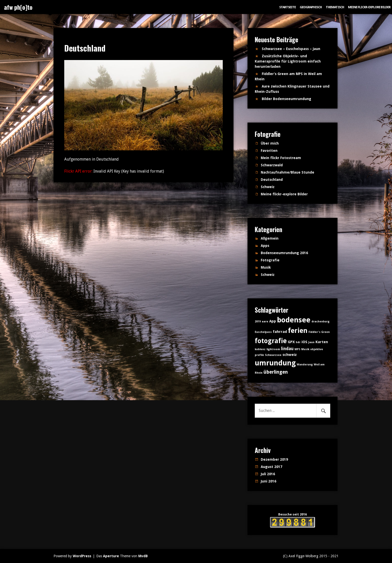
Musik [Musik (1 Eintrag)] (305, 349)
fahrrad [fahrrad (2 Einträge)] (280, 332)
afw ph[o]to (18, 7)
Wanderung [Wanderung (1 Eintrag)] (305, 365)
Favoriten (269, 151)
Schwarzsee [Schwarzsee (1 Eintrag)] (273, 355)
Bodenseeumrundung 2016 (284, 253)
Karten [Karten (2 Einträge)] (322, 342)
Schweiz (268, 187)
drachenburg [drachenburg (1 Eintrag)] (320, 322)
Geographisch (311, 7)
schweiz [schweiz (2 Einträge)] (290, 355)
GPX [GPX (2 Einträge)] (291, 342)
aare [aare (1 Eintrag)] (265, 322)
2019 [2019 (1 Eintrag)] (258, 322)
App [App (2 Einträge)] (273, 321)
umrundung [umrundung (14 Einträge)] (275, 363)
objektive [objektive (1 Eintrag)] (317, 349)
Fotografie (270, 260)
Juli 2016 (268, 474)
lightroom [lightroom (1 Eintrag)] (273, 349)
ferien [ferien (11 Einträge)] (298, 331)
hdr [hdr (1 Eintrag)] (298, 342)
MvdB (143, 556)
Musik (266, 267)
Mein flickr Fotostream (281, 158)
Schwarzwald (272, 165)
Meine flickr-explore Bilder (369, 7)
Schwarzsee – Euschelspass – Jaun (291, 49)
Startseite (287, 7)
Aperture (111, 556)
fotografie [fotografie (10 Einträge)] (271, 341)
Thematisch (335, 7)
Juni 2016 (268, 481)
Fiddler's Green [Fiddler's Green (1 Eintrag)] (319, 332)
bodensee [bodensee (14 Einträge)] (294, 320)
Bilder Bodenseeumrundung (286, 99)
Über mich (270, 143)
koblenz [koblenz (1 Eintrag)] (260, 349)
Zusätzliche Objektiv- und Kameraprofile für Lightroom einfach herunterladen (288, 61)
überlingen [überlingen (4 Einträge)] (276, 372)
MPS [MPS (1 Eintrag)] (297, 349)
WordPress (82, 556)
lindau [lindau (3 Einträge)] (287, 349)
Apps (265, 246)
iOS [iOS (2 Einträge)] (304, 342)
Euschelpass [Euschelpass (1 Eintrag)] (263, 332)
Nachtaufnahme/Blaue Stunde (287, 172)
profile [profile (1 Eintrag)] (259, 355)
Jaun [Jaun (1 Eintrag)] (311, 342)
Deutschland (272, 180)
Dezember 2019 (274, 459)
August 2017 (271, 467)
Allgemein (270, 238)
